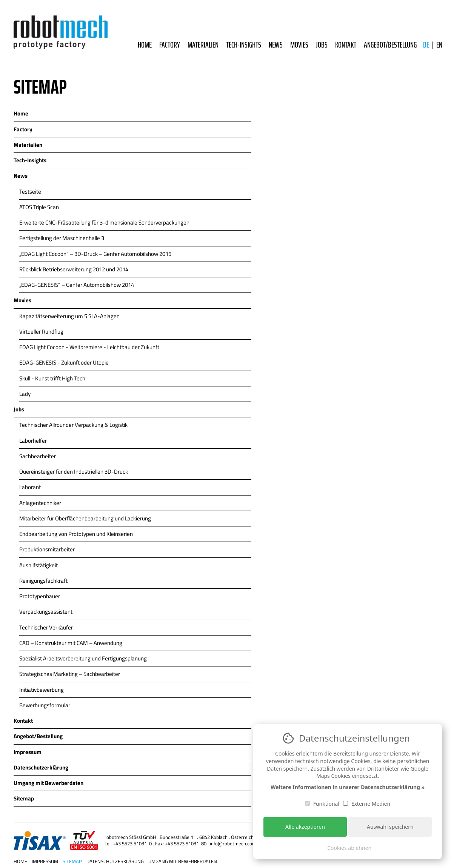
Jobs (322, 45)
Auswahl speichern (390, 827)
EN (439, 45)
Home (145, 45)
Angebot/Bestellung (390, 45)
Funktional (322, 804)
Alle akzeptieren (305, 827)
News (276, 45)
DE (426, 45)
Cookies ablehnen (349, 848)
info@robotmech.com (233, 843)
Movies (299, 45)
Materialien (203, 45)
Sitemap (72, 859)
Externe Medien (367, 804)
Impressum (45, 859)
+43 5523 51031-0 (132, 843)
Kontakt (346, 45)
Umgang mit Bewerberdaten (183, 859)
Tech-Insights (244, 45)
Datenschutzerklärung (115, 859)
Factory (170, 45)
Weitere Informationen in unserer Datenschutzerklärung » (348, 787)
